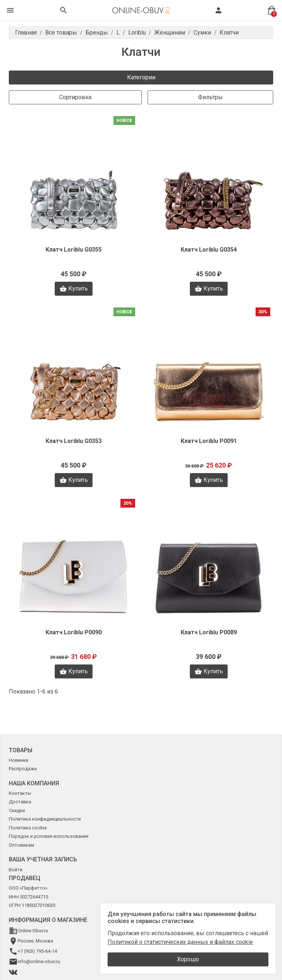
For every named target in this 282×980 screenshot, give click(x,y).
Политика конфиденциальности (45, 819)
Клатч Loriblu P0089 (209, 632)
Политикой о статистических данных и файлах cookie (180, 942)
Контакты (20, 793)
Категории (141, 77)
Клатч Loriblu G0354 (209, 250)
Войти (16, 870)
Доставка (20, 802)
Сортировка (75, 97)
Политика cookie (28, 828)
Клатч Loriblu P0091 (209, 441)
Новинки (19, 760)
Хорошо (188, 959)
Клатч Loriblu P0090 (74, 632)
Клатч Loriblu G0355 (74, 250)
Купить (74, 289)
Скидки (17, 810)
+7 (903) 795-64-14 (37, 951)
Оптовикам (21, 845)
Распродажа (23, 769)
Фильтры (210, 97)
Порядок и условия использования (49, 836)
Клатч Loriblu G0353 (74, 441)
